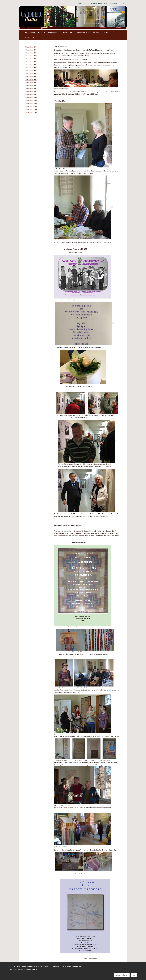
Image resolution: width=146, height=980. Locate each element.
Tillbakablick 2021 (31, 62)
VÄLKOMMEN (30, 32)
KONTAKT (106, 32)
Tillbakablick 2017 (31, 74)
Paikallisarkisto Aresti (117, 3)
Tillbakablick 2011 (31, 92)
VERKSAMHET (53, 32)
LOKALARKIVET (67, 32)
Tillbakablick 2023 (31, 56)
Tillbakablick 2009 (31, 97)
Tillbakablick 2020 (31, 65)
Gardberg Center (83, 3)
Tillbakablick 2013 (31, 86)
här (112, 50)
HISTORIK (41, 32)
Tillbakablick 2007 (31, 103)
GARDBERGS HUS (82, 32)
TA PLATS (95, 32)
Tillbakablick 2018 (31, 71)
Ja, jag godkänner (122, 975)
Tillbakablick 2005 (31, 112)
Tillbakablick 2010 (31, 94)
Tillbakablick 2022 (31, 59)
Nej (134, 975)
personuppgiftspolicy (29, 969)
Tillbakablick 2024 (31, 53)
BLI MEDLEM (29, 37)
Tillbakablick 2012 (31, 89)
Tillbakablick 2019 (31, 68)
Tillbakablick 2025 (31, 50)
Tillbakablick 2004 (31, 109)
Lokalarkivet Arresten (99, 3)
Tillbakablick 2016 (31, 77)
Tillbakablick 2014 (31, 83)
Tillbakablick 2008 (31, 100)
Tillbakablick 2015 (31, 80)
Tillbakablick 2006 (31, 106)
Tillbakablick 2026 (31, 47)
